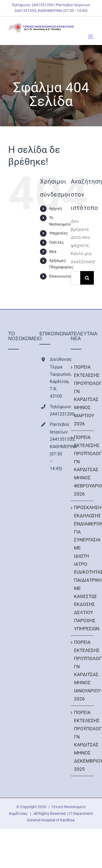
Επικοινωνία (60, 276)
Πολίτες (57, 242)
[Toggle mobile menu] (91, 37)
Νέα (53, 252)
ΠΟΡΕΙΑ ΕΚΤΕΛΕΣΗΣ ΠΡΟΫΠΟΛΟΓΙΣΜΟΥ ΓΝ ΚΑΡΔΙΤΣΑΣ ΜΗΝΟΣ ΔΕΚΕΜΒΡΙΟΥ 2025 (83, 741)
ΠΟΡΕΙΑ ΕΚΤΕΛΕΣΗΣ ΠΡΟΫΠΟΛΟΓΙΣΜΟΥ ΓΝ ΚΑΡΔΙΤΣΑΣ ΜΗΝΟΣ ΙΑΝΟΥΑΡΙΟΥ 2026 (83, 670)
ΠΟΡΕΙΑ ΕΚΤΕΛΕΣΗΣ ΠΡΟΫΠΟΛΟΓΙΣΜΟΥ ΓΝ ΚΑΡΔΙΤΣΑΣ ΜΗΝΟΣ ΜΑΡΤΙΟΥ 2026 (83, 395)
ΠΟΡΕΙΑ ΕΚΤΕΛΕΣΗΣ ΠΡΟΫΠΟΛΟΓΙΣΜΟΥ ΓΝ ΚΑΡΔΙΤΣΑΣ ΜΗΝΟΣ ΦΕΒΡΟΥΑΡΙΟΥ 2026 (83, 465)
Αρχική (55, 208)
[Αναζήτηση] (87, 278)
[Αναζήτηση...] (75, 278)
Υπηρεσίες (59, 233)
